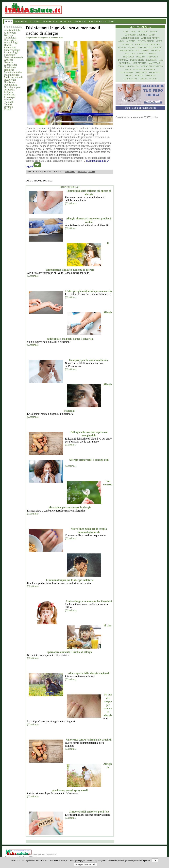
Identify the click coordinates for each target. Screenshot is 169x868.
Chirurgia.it (10, 40)
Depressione (144, 47)
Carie (159, 41)
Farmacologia (11, 52)
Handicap (9, 70)
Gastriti (142, 54)
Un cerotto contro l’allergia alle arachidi (89, 740)
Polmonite (155, 72)
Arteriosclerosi (130, 38)
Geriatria (9, 62)
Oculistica (9, 82)
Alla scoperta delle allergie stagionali (89, 673)
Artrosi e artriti (150, 38)
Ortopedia (9, 90)
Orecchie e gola (12, 87)
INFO (111, 22)
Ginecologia (10, 65)
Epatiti (145, 51)
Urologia (9, 107)
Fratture (130, 54)
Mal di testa (140, 63)
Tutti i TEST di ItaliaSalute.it (140, 108)
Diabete (8, 45)
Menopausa (133, 66)
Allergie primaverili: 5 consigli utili (89, 460)
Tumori (8, 104)
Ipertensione (137, 60)
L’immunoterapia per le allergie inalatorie (70, 580)
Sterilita (151, 76)
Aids (133, 32)
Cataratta (127, 44)
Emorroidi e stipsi (130, 51)
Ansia (152, 35)
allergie (92, 172)
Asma (121, 41)
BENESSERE (21, 22)
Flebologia (10, 55)
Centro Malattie (140, 27)
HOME (9, 22)
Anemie (154, 32)
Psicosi (129, 76)
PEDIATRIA (66, 22)
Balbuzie (9, 35)
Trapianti (9, 102)
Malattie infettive (13, 72)
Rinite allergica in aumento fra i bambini (89, 601)
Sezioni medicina (13, 27)
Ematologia (10, 47)
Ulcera (153, 79)
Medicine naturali (13, 77)
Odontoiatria (11, 85)
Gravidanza (10, 67)
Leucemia (151, 60)
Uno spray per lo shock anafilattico (89, 360)
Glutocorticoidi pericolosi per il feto (89, 812)
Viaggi (8, 109)
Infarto (140, 57)
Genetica (9, 60)
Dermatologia (11, 43)
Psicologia (9, 97)
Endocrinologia (12, 50)
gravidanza (82, 172)
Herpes (152, 54)
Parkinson (141, 72)
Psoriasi (139, 76)
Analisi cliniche (12, 30)
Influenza (152, 57)
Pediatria (9, 92)
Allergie (143, 32)
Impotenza (128, 57)
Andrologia (10, 33)
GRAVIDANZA (50, 22)
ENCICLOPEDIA (98, 22)
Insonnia (123, 60)
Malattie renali (12, 75)
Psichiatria (10, 95)
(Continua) (71, 203)
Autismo (131, 41)
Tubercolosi (130, 79)
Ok (155, 860)
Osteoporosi (127, 72)
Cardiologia (10, 38)
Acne (126, 32)
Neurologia (10, 80)
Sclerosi (8, 99)
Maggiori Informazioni (85, 864)
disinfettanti (70, 172)
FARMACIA (80, 22)
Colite (132, 47)
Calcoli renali (146, 41)
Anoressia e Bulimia (136, 35)
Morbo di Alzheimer (144, 69)
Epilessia (156, 51)
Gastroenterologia (13, 57)
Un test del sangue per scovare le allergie (108, 705)
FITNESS (35, 22)
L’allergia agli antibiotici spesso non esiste (89, 291)
